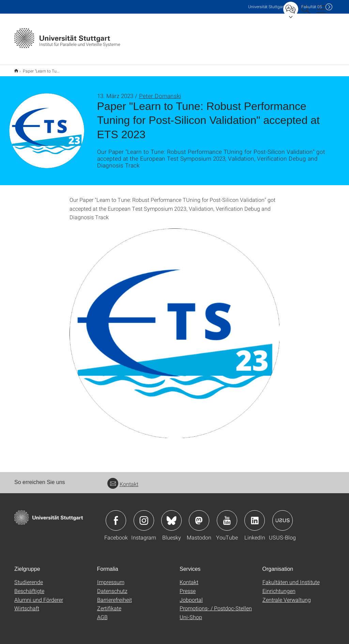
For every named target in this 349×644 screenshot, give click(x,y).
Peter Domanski (160, 91)
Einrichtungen (279, 586)
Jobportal (191, 595)
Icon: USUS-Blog (283, 516)
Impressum (111, 577)
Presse (188, 586)
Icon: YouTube (227, 516)
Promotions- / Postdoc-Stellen (216, 604)
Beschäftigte (29, 586)
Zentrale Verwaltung (287, 595)
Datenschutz (112, 586)
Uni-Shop (191, 613)
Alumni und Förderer (39, 595)
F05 (312, 7)
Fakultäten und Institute (291, 577)
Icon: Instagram (144, 516)
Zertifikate (109, 604)
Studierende (29, 577)
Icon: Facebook (116, 516)
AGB (102, 613)
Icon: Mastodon (199, 516)
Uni (267, 7)
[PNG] (175, 329)
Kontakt (123, 479)
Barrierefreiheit (115, 595)
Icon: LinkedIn (255, 516)
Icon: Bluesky (171, 516)
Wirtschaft (27, 604)
